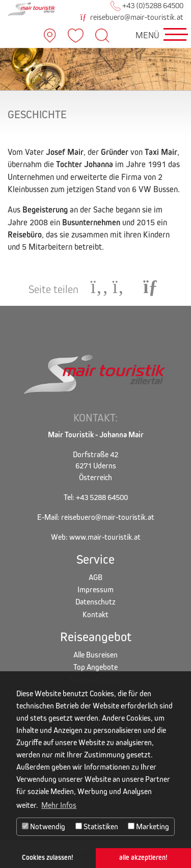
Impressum (95, 589)
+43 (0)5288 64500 (147, 5)
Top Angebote (95, 667)
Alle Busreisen (95, 655)
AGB (95, 577)
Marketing (148, 826)
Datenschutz (95, 602)
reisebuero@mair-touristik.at (132, 17)
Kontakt (95, 614)
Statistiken (97, 826)
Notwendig (44, 826)
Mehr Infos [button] (59, 805)
